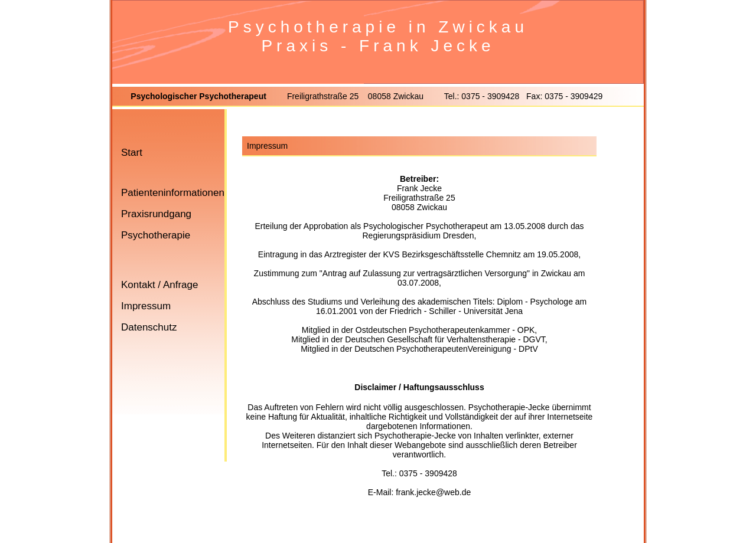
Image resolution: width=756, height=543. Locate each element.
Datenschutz (149, 327)
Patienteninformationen (173, 193)
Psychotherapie (156, 235)
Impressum (146, 306)
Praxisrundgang (156, 214)
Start (132, 153)
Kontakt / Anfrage (159, 285)
